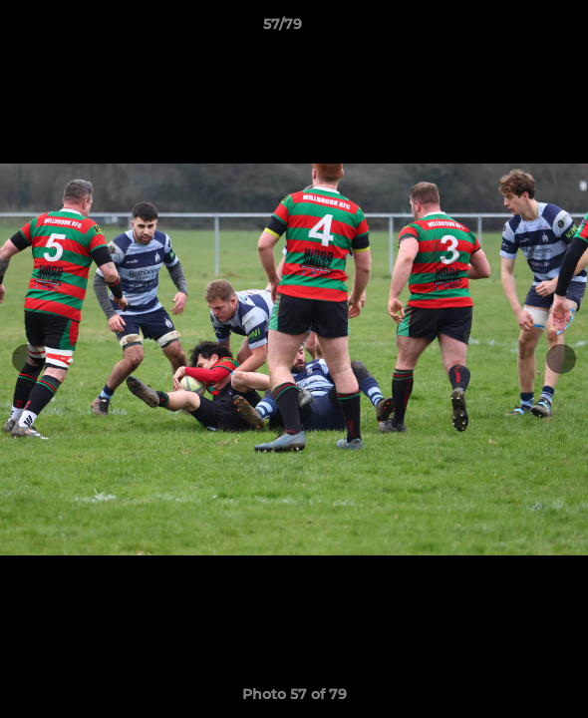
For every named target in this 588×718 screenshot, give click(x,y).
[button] (516, 29)
